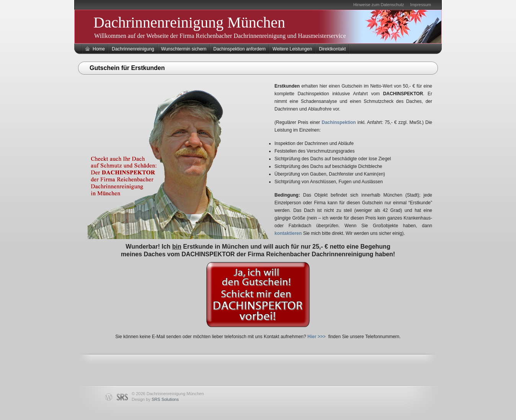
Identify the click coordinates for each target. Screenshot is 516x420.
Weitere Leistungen (292, 49)
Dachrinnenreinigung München (189, 22)
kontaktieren (288, 233)
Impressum (421, 5)
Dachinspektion (339, 122)
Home (99, 49)
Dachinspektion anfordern (239, 49)
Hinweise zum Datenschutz (379, 5)
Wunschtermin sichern (184, 49)
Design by (155, 399)
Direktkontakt (332, 49)
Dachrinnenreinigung (133, 49)
